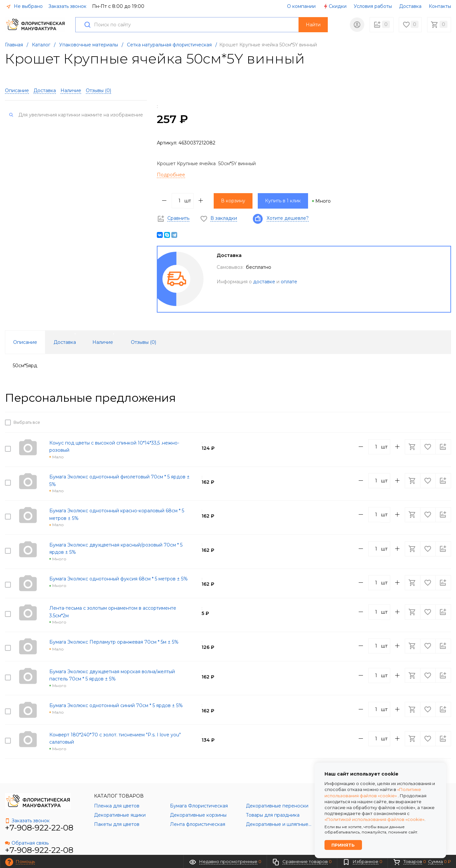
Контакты (440, 6)
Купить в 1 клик (283, 201)
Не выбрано (24, 6)
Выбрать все (26, 422)
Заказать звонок (67, 6)
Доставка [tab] (65, 342)
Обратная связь (27, 820)
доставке (264, 282)
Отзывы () (98, 90)
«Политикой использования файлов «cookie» (374, 819)
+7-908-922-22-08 (39, 804)
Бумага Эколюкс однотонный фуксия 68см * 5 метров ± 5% (119, 568)
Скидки (335, 6)
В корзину (233, 201)
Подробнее (171, 175)
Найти (313, 25)
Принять (344, 845)
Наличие (71, 90)
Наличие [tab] (103, 342)
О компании (301, 6)
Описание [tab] (25, 342)
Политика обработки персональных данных (267, 848)
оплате (289, 282)
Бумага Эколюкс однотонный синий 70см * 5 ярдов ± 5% (116, 686)
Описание (17, 90)
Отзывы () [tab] (144, 342)
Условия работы (373, 6)
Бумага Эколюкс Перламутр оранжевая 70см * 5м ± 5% (114, 627)
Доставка (410, 6)
